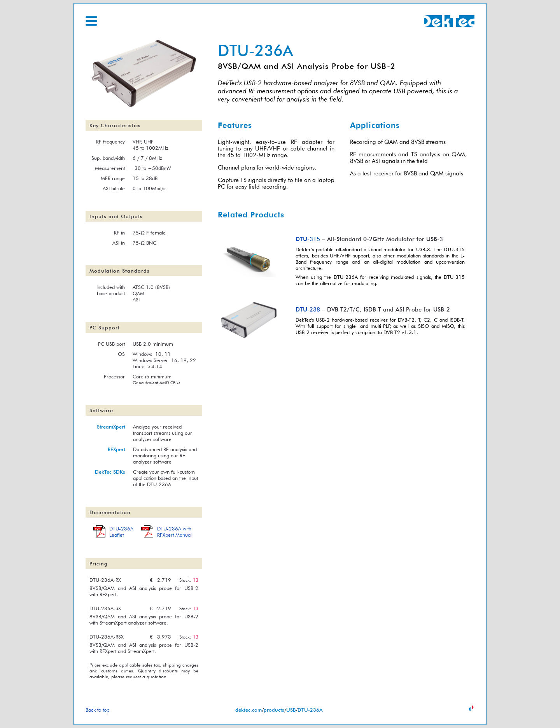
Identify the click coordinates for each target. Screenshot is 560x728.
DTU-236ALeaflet (121, 532)
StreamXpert (111, 427)
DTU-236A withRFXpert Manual (174, 532)
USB (291, 710)
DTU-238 (308, 309)
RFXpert (116, 449)
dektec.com (248, 710)
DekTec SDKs (110, 472)
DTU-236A (310, 710)
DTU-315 (308, 239)
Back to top (97, 710)
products (274, 710)
